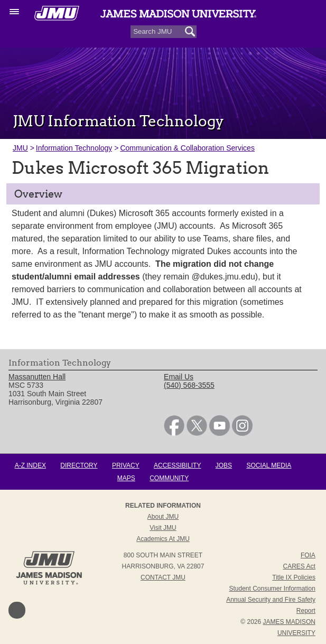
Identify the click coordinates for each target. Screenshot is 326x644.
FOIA (308, 555)
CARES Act (299, 566)
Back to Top (17, 610)
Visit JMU (163, 528)
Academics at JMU (163, 539)
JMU (20, 148)
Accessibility (177, 465)
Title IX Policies (294, 577)
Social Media (269, 465)
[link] (174, 433)
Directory (79, 465)
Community (169, 478)
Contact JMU (163, 577)
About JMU (163, 517)
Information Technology (74, 148)
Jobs (224, 465)
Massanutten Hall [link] (37, 377)
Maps (126, 478)
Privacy (126, 465)
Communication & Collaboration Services (187, 148)
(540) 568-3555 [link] (189, 385)
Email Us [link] (179, 377)
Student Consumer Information (272, 589)
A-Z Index (30, 465)
